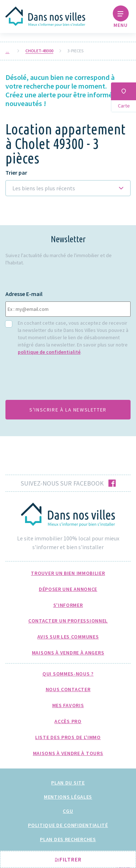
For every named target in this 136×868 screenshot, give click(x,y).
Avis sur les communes (68, 637)
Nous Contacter (68, 689)
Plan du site (68, 783)
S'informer (68, 605)
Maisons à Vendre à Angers (68, 653)
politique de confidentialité (49, 352)
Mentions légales (68, 797)
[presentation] (61, 380)
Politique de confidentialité (68, 825)
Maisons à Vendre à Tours (68, 753)
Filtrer (68, 859)
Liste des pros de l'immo (68, 737)
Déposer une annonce (68, 589)
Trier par (16, 173)
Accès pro (68, 721)
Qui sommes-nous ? (68, 674)
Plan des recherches (68, 839)
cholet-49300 (39, 51)
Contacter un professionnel (68, 621)
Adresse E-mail (24, 294)
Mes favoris (68, 705)
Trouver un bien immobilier (68, 573)
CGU (68, 811)
